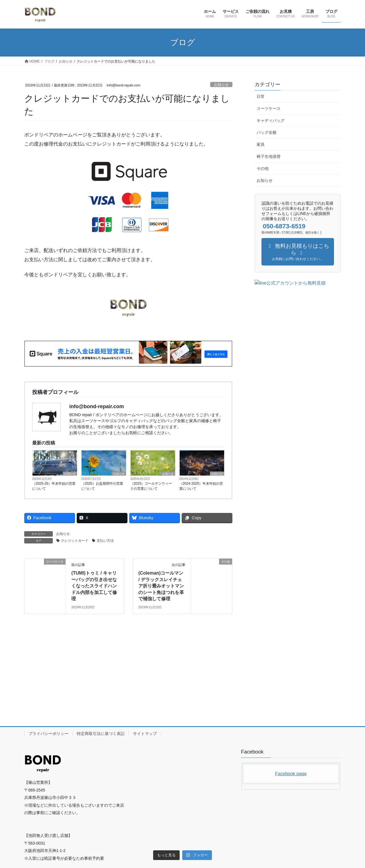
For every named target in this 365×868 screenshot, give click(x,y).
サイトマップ (145, 640)
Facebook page (291, 680)
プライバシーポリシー (48, 640)
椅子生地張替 (269, 156)
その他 (263, 168)
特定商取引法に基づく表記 (101, 640)
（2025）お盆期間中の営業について (102, 486)
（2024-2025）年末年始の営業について (201, 486)
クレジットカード (75, 541)
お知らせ (221, 85)
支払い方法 (105, 541)
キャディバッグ (271, 120)
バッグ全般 (267, 132)
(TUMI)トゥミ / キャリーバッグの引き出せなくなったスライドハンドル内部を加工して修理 (94, 586)
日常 (261, 96)
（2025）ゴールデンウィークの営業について (151, 486)
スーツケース (269, 108)
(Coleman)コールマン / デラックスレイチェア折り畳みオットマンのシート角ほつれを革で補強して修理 (161, 586)
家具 (261, 144)
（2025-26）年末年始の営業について (54, 486)
